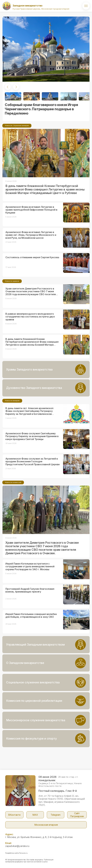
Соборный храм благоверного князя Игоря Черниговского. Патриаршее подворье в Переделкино (41, 109)
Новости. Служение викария (17, 126)
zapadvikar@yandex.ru (17, 846)
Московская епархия (46, 825)
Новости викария (12, 401)
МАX (35, 815)
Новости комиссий (13, 482)
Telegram (56, 815)
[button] (8, 87)
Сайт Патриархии (77, 815)
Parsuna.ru (23, 853)
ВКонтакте (14, 815)
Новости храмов (12, 281)
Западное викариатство (28, 6)
